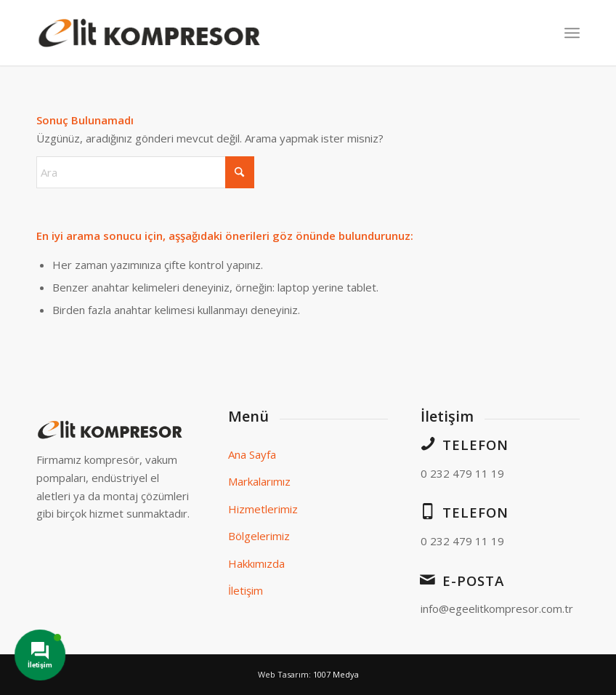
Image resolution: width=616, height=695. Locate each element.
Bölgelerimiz (259, 536)
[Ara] (145, 172)
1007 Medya (336, 674)
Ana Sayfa (252, 454)
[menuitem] (572, 33)
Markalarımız (259, 481)
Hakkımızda (256, 563)
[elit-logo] (150, 33)
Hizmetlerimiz (263, 509)
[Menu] (572, 33)
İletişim (246, 590)
